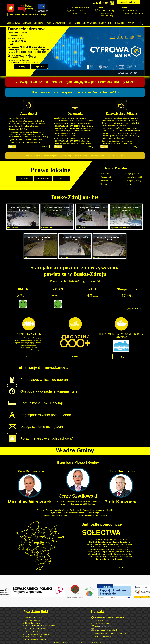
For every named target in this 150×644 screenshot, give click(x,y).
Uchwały (24, 178)
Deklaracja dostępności (104, 636)
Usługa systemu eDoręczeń (42, 427)
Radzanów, (112, 552)
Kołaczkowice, (108, 544)
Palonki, (90, 552)
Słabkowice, (121, 554)
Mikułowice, (119, 547)
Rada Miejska (105, 23)
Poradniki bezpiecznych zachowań (47, 438)
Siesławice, (129, 552)
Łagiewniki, (110, 547)
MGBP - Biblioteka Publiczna (35, 640)
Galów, (122, 542)
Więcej (22, 66)
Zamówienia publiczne (63, 23)
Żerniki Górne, (109, 559)
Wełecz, (106, 557)
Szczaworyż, (98, 557)
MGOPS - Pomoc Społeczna (35, 629)
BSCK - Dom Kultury (33, 623)
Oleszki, (113, 549)
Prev (36, 73)
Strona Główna (13, 23)
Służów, (128, 554)
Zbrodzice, (100, 559)
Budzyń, (126, 540)
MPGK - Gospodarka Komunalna (37, 634)
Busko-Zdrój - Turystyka (34, 617)
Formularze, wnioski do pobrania (45, 380)
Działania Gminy (90, 23)
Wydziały (39, 66)
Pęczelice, (97, 552)
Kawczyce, (99, 544)
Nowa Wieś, (94, 549)
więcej (44, 147)
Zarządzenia (43, 178)
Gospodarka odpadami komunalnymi (49, 391)
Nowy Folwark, (104, 549)
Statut (62, 178)
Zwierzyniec (119, 559)
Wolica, (121, 557)
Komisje (104, 184)
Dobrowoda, (101, 542)
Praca (48, 23)
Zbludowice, (128, 557)
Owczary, (126, 549)
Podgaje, (104, 552)
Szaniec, (90, 557)
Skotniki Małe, (111, 554)
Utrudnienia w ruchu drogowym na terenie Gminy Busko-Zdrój (75, 92)
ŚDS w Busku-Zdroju (33, 631)
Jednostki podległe (127, 2)
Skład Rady (105, 173)
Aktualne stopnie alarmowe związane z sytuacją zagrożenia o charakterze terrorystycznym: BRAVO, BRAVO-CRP (75, 156)
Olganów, (119, 549)
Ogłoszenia (38, 23)
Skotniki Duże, (100, 554)
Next (141, 73)
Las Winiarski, (101, 547)
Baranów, (94, 540)
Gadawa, (116, 542)
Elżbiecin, (109, 542)
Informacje (27, 23)
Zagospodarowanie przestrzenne (46, 415)
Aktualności (12, 146)
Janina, (128, 542)
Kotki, (93, 547)
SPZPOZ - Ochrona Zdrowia (35, 637)
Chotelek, (92, 542)
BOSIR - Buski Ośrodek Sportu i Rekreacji (40, 626)
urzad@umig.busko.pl (135, 13)
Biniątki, (107, 540)
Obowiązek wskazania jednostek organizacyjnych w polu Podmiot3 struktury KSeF (75, 82)
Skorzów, (91, 554)
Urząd (78, 23)
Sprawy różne (119, 23)
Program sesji (106, 177)
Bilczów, (101, 540)
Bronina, (119, 540)
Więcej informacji (133, 309)
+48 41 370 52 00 (104, 627)
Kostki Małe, (128, 544)
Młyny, (126, 547)
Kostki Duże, (119, 544)
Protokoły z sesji (107, 181)
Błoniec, (113, 540)
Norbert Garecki (97, 643)
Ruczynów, (120, 552)
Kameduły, (91, 544)
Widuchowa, (114, 557)
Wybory (131, 23)
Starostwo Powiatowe (33, 620)
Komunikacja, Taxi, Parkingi (42, 403)
